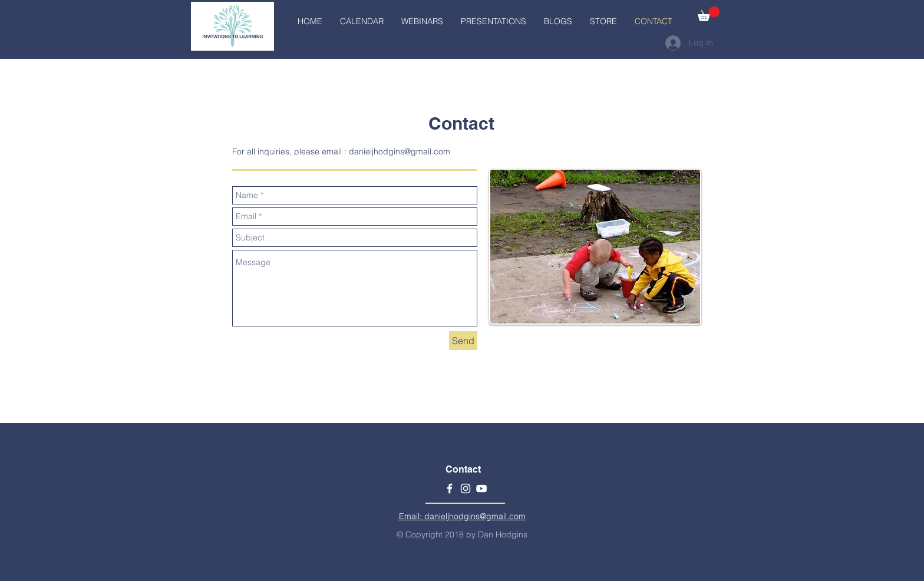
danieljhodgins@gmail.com (400, 151)
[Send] (463, 341)
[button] (709, 14)
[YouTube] (481, 488)
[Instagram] (466, 488)
